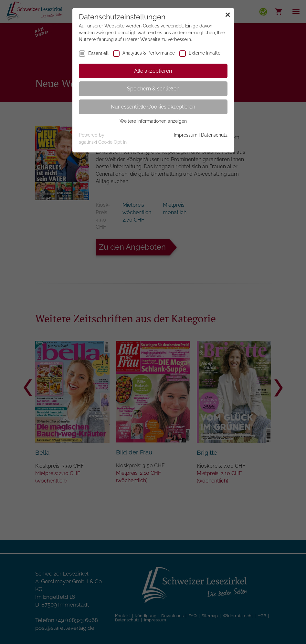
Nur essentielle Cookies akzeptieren (153, 107)
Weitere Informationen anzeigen (153, 121)
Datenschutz (214, 135)
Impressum (186, 135)
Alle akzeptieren (153, 71)
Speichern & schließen (153, 89)
